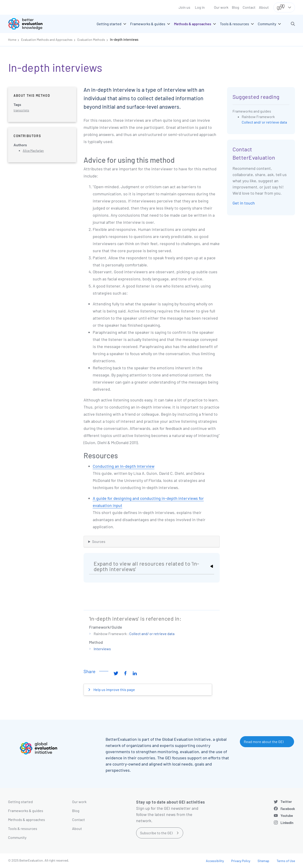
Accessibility (215, 861)
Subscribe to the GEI (156, 833)
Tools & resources (23, 828)
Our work (221, 7)
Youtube (287, 815)
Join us (184, 7)
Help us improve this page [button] (114, 690)
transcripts (21, 110)
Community (17, 837)
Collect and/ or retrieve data (152, 634)
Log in (200, 7)
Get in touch (244, 203)
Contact (249, 7)
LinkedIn (287, 823)
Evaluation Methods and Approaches (47, 40)
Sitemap (263, 861)
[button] (293, 24)
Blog (236, 7)
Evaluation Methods (91, 40)
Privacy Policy (241, 861)
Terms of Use (286, 861)
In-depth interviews (124, 40)
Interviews (102, 649)
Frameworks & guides (26, 811)
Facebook (288, 809)
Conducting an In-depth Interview (124, 466)
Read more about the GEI (264, 742)
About (264, 7)
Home (12, 40)
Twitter (286, 802)
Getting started (20, 802)
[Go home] (29, 24)
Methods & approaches (27, 820)
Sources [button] (99, 541)
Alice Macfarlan (33, 151)
